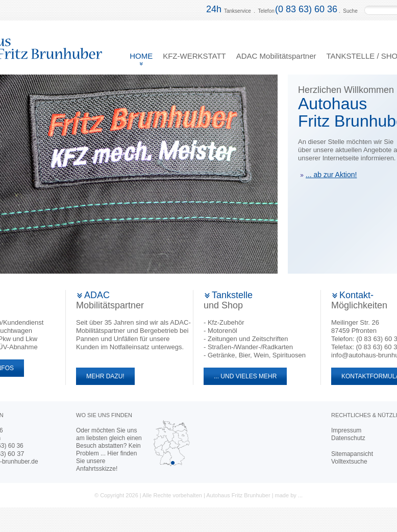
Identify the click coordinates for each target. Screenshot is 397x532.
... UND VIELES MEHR (240, 376)
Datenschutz (348, 438)
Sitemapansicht (352, 454)
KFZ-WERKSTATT (194, 56)
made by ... (289, 495)
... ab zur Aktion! (328, 175)
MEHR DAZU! (100, 376)
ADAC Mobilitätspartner (276, 56)
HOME (141, 56)
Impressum (346, 430)
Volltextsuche (349, 462)
